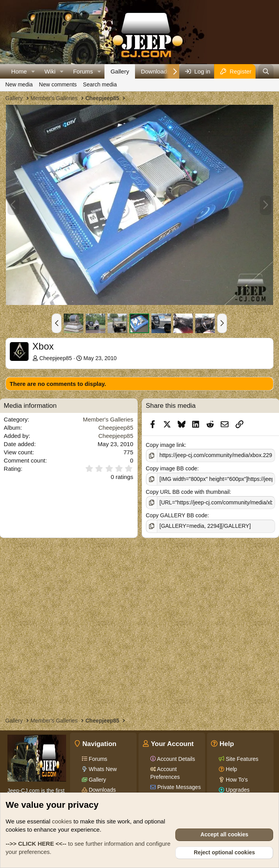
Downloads (155, 71)
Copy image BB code (172, 468)
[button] (33, 71)
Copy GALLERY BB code (177, 515)
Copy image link (166, 445)
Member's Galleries (108, 419)
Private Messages (178, 787)
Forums (83, 71)
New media (19, 84)
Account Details (175, 759)
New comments (58, 84)
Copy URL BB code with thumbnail (188, 492)
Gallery (120, 71)
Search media (100, 84)
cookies (62, 821)
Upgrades (237, 790)
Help (231, 769)
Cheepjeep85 (55, 358)
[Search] (266, 71)
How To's (236, 780)
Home (19, 71)
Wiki (50, 71)
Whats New (102, 769)
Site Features (241, 759)
